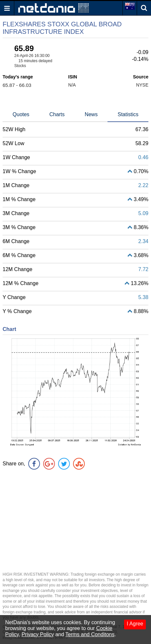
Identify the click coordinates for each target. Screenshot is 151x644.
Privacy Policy (38, 634)
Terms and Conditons (90, 634)
